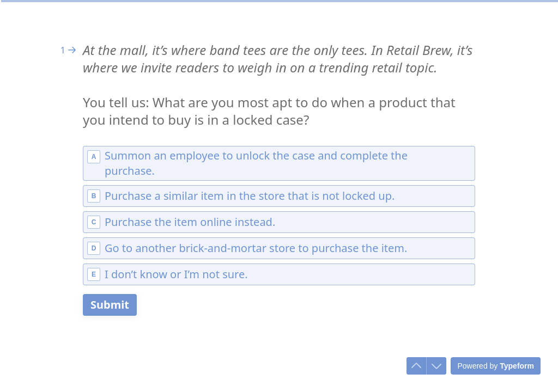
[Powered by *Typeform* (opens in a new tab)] (496, 366)
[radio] (279, 163)
